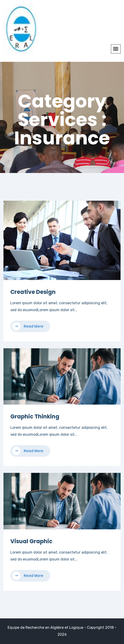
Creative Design (33, 292)
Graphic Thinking (35, 416)
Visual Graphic (31, 541)
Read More (28, 326)
